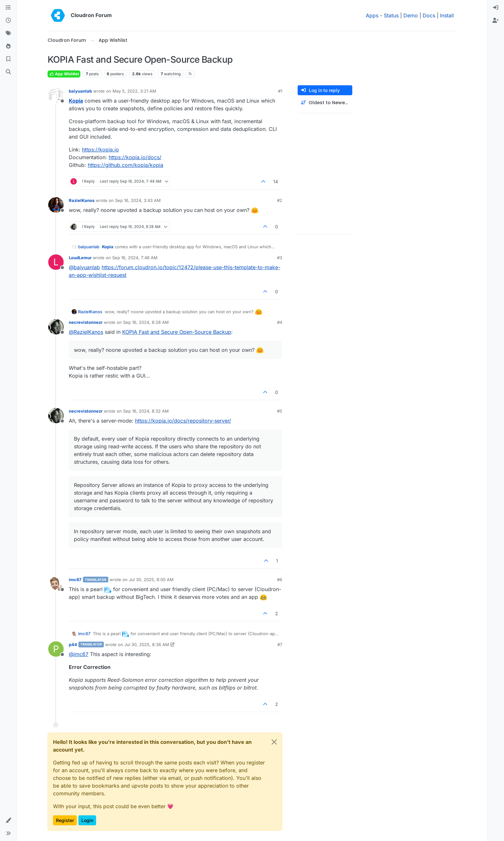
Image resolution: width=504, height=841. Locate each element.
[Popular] (8, 46)
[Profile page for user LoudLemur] (56, 262)
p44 (73, 644)
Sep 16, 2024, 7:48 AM (135, 258)
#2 (280, 200)
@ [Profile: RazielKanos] (86, 332)
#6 (280, 580)
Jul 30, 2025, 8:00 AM (151, 580)
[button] (8, 820)
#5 (280, 411)
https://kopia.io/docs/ (135, 157)
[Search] (8, 72)
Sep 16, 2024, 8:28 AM (146, 322)
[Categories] (8, 8)
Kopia (76, 101)
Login (87, 820)
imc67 (75, 580)
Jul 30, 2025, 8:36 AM (147, 644)
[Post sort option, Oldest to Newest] (325, 103)
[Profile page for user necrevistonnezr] (56, 327)
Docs (429, 15)
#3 (280, 258)
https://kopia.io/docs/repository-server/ (183, 421)
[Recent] (8, 21)
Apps (372, 15)
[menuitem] (496, 8)
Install (447, 15)
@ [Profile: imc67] (79, 654)
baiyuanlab (80, 91)
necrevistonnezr (86, 322)
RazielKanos (82, 200)
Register (65, 820)
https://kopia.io (100, 150)
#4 (280, 322)
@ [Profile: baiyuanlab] (84, 267)
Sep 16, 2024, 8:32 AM (146, 411)
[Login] (496, 8)
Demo (411, 15)
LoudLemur (80, 258)
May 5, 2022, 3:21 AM (134, 91)
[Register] (496, 21)
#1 (280, 91)
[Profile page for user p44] (56, 649)
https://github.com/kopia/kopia (126, 165)
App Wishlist (64, 74)
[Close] (274, 742)
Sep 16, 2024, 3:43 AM (138, 200)
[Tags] (8, 33)
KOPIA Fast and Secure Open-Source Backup (177, 332)
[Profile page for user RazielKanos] (56, 205)
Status (391, 15)
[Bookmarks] (8, 59)
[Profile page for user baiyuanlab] (56, 96)
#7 (280, 644)
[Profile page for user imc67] (56, 584)
